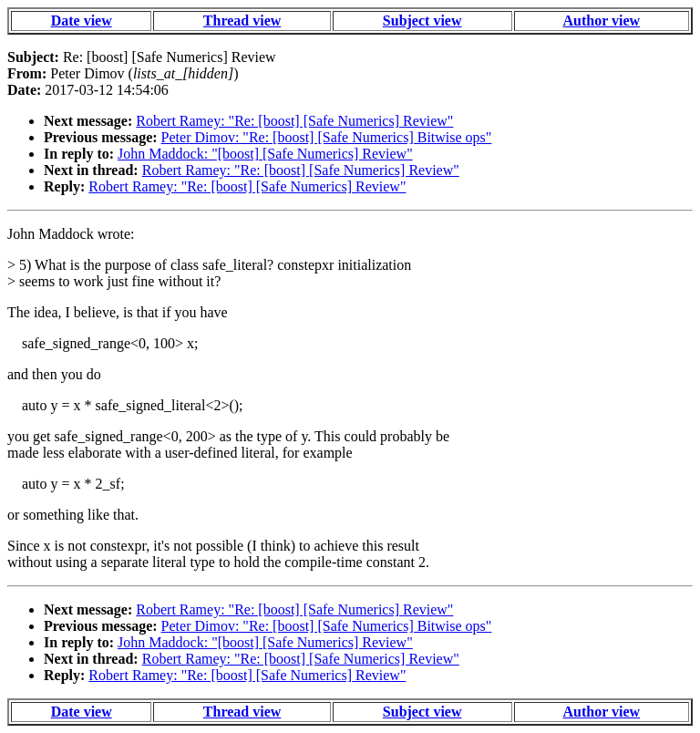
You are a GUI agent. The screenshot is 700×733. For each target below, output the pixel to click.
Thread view (242, 21)
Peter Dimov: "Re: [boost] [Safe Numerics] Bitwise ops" (327, 137)
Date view (82, 21)
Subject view (422, 21)
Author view (602, 21)
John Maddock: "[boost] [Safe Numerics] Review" (265, 154)
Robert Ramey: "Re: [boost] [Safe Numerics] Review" (294, 121)
